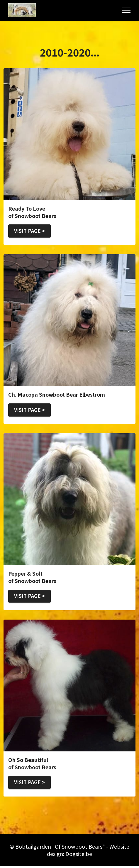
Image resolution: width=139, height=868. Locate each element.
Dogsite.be (79, 855)
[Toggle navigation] (126, 10)
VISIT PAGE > (30, 231)
